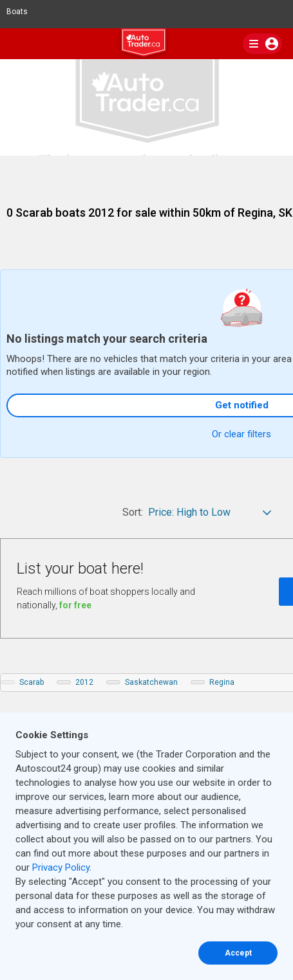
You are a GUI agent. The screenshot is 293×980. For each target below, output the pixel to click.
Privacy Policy (61, 867)
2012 (84, 682)
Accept (238, 953)
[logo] (147, 44)
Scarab (32, 682)
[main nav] (262, 44)
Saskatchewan (151, 682)
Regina (222, 682)
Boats (23, 12)
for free (75, 605)
